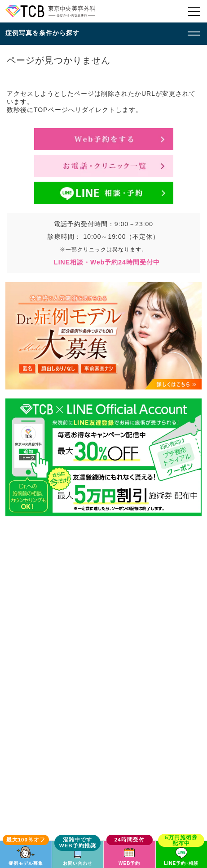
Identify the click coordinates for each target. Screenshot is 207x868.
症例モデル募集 (26, 863)
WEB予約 (129, 863)
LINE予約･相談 (181, 863)
